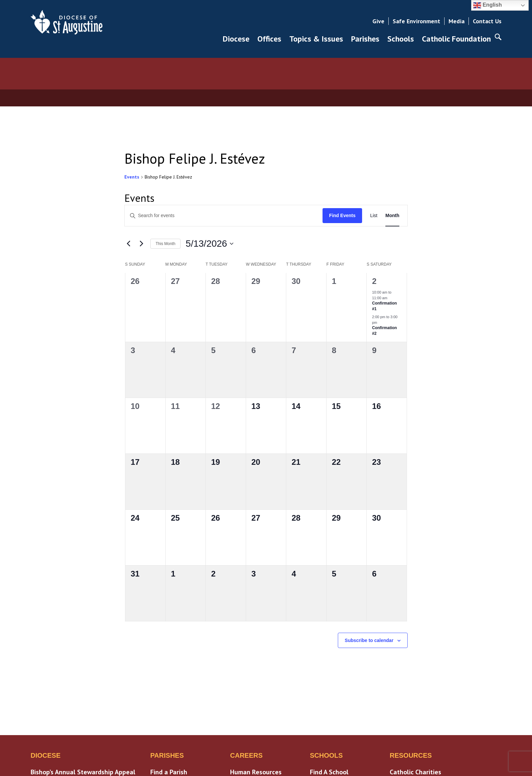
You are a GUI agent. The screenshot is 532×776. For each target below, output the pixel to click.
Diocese (236, 39)
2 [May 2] (374, 281)
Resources (411, 755)
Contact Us (487, 21)
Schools (401, 39)
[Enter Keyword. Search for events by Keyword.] (224, 216)
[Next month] (141, 244)
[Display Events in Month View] (392, 216)
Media (457, 21)
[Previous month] (128, 244)
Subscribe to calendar (369, 640)
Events (132, 177)
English (487, 5)
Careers (246, 755)
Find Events (342, 215)
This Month (165, 244)
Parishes (365, 39)
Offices (269, 39)
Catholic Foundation (456, 39)
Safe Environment (416, 21)
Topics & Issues (316, 39)
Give (378, 21)
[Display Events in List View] (374, 216)
